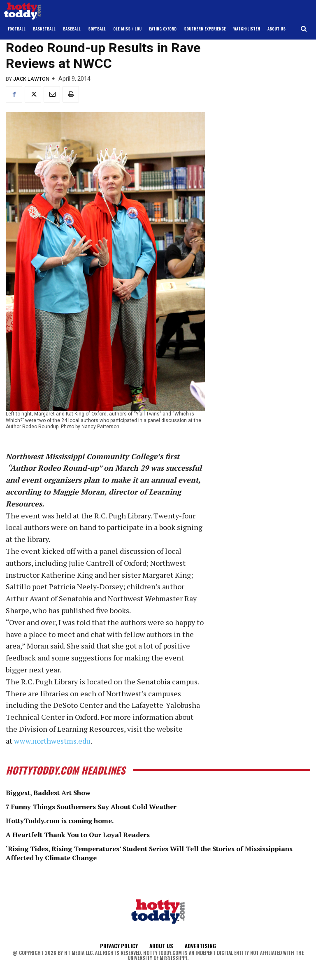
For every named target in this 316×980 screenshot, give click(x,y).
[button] (304, 29)
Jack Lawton (31, 79)
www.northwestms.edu (52, 741)
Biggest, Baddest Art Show (54, 792)
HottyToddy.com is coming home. (67, 820)
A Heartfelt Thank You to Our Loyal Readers (87, 834)
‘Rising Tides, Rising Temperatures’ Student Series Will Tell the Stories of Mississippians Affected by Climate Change (142, 852)
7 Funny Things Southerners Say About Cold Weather (104, 806)
